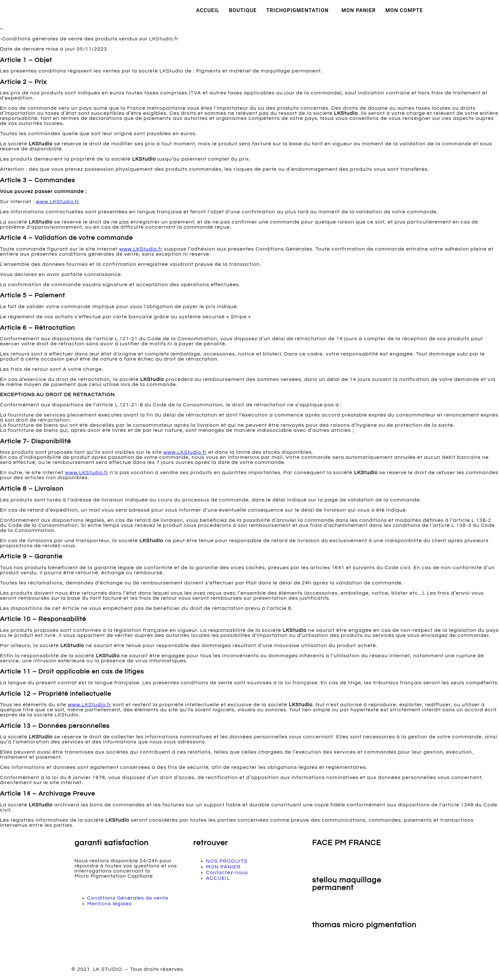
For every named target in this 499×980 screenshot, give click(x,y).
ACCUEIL (208, 10)
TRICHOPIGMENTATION (298, 10)
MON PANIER (359, 10)
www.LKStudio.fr (58, 202)
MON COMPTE (404, 10)
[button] (299, 10)
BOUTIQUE (243, 10)
